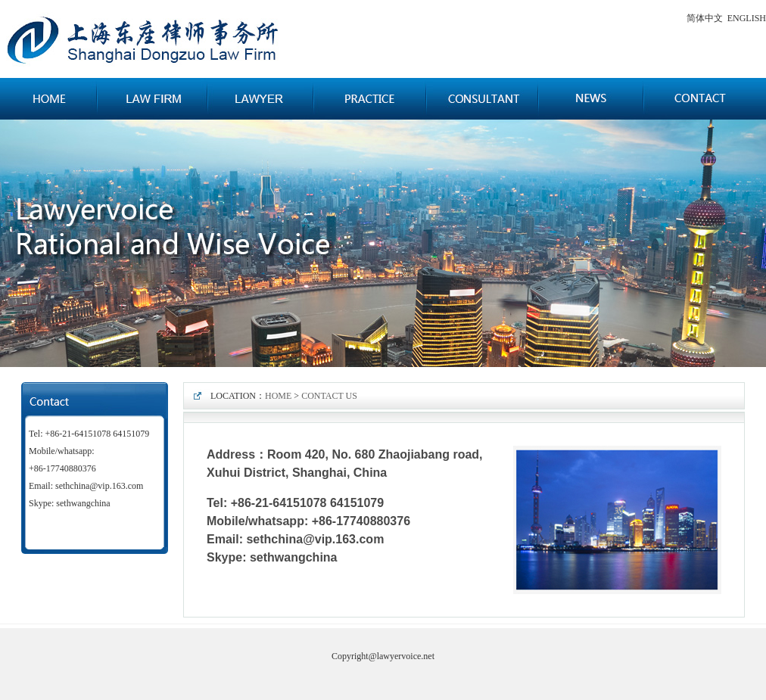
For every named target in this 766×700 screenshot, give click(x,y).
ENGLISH (747, 18)
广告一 (383, 243)
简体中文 (705, 18)
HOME (278, 396)
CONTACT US (329, 396)
